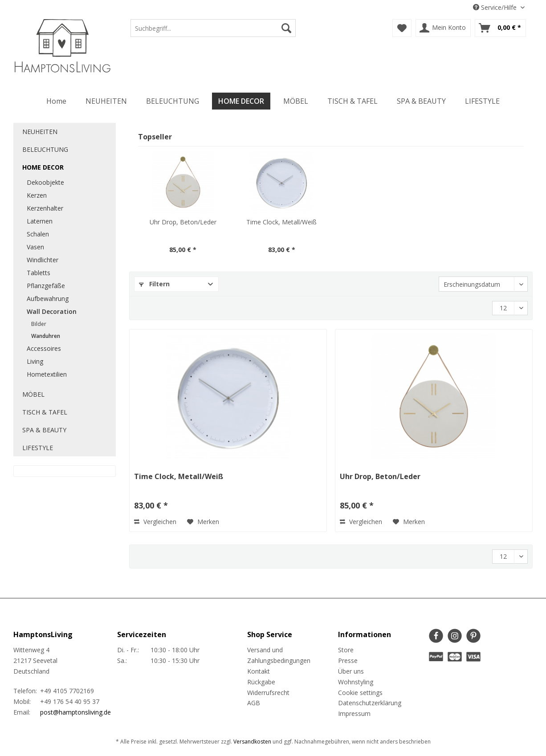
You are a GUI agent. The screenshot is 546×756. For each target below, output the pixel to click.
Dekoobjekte (45, 182)
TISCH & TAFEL (45, 412)
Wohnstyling (356, 682)
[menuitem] (213, 32)
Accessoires (44, 348)
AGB (254, 703)
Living (35, 361)
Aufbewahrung (48, 299)
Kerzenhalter (45, 208)
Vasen (35, 247)
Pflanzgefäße (46, 286)
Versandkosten (252, 742)
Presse (348, 660)
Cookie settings (360, 693)
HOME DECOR (43, 167)
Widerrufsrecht (268, 693)
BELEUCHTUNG (45, 149)
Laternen (40, 221)
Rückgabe (261, 682)
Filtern (154, 284)
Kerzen (37, 195)
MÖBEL (33, 394)
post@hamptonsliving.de (75, 712)
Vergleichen (155, 522)
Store (346, 650)
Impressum (354, 713)
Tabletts (39, 273)
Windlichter (43, 260)
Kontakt (259, 671)
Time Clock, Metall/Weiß (281, 222)
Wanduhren (46, 336)
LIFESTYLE (38, 448)
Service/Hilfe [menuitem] (496, 7)
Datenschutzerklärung (370, 703)
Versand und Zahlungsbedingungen (279, 655)
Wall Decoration (52, 311)
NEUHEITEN (40, 132)
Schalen (38, 234)
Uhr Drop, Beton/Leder (183, 222)
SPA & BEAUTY (44, 430)
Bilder (39, 324)
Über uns (351, 671)
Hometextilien (47, 374)
